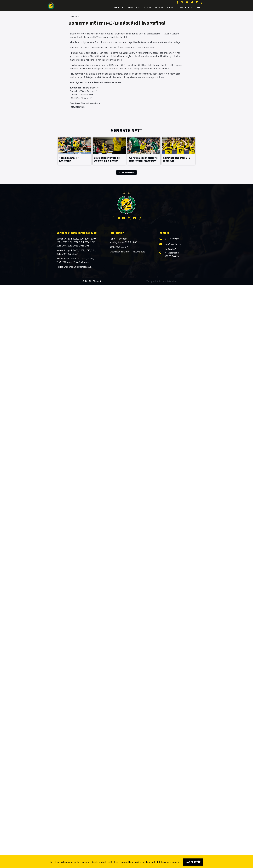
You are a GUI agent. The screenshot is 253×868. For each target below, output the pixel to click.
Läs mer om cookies (171, 862)
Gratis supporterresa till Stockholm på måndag (107, 159)
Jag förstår (193, 862)
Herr (159, 8)
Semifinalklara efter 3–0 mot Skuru (177, 159)
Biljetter (133, 8)
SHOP (171, 8)
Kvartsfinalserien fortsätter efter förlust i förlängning (144, 159)
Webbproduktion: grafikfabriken (161, 281)
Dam (147, 8)
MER (200, 8)
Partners (186, 8)
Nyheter (119, 8)
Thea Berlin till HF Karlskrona (69, 159)
